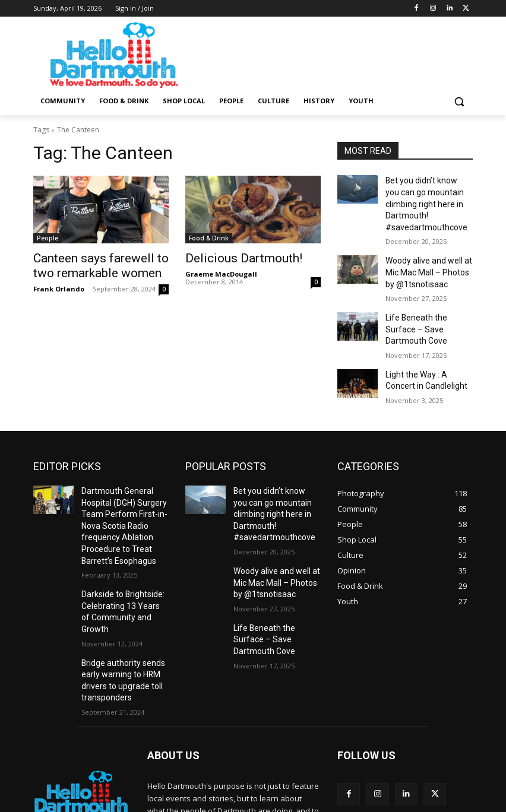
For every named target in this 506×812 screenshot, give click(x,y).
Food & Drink (209, 238)
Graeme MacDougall (221, 272)
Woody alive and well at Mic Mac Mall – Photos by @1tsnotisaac (427, 252)
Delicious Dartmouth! (232, 258)
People (48, 238)
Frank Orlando (59, 285)
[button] (459, 101)
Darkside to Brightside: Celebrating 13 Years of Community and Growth (120, 551)
